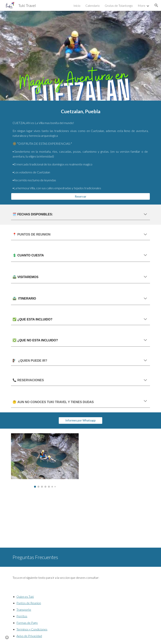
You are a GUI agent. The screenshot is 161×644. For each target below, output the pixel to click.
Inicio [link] (77, 6)
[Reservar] (80, 196)
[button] (156, 5)
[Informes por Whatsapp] (80, 420)
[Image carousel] (45, 461)
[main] (80, 111)
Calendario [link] (93, 6)
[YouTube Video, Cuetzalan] (45, 520)
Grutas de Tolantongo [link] (119, 6)
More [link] (142, 6)
